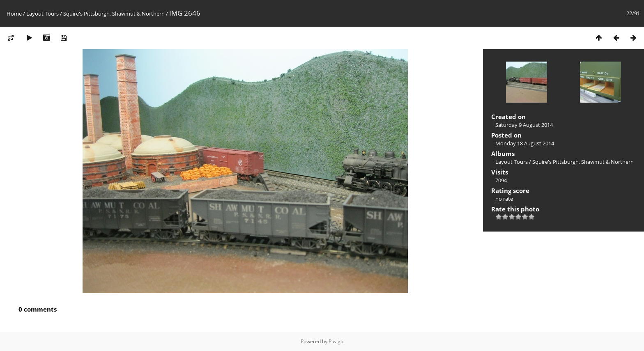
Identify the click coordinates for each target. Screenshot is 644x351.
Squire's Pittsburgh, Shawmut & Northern (114, 14)
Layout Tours (43, 14)
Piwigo (336, 341)
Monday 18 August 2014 (525, 143)
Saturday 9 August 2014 (524, 125)
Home (14, 14)
